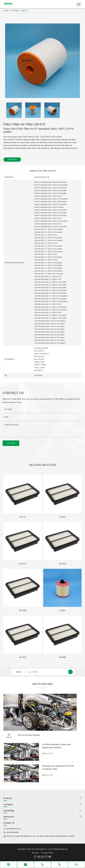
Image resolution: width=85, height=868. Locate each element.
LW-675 (24, 11)
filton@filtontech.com (14, 829)
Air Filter (15, 11)
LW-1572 (23, 564)
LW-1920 (62, 564)
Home (6, 11)
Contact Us (12, 159)
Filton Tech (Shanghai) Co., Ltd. (39, 849)
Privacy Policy (48, 853)
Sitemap (35, 853)
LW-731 (23, 517)
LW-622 (62, 517)
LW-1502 (23, 657)
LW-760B (23, 610)
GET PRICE (11, 443)
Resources (9, 817)
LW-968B (62, 657)
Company (8, 804)
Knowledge (9, 811)
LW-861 (62, 610)
